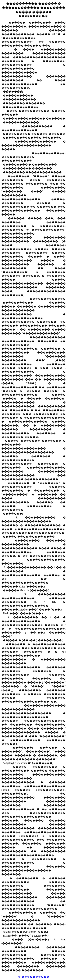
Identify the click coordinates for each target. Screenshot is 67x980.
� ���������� (34, 977)
